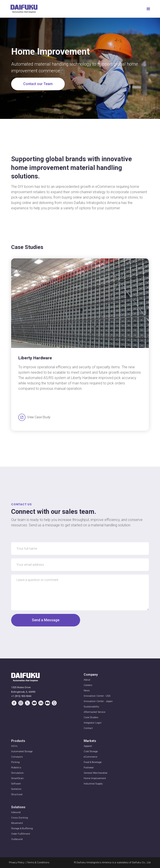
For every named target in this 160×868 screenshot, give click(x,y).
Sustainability (91, 707)
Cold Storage (91, 751)
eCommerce (90, 757)
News (87, 691)
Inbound (16, 812)
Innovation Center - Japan (98, 701)
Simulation (17, 773)
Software (16, 784)
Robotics (16, 768)
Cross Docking (20, 818)
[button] (146, 9)
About (87, 680)
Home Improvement (95, 778)
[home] (24, 9)
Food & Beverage (93, 762)
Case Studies (91, 717)
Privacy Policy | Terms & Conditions (29, 863)
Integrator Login (93, 723)
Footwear (89, 768)
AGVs (14, 746)
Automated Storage (22, 751)
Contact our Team (38, 84)
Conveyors (17, 757)
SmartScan (17, 778)
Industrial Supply (93, 784)
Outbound (17, 839)
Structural (17, 794)
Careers (88, 685)
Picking (15, 762)
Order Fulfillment (21, 834)
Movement (17, 823)
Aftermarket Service (95, 712)
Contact (88, 728)
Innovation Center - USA (97, 696)
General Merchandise (96, 773)
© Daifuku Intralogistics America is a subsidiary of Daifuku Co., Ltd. (113, 863)
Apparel (88, 746)
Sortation (16, 789)
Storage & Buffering (22, 828)
